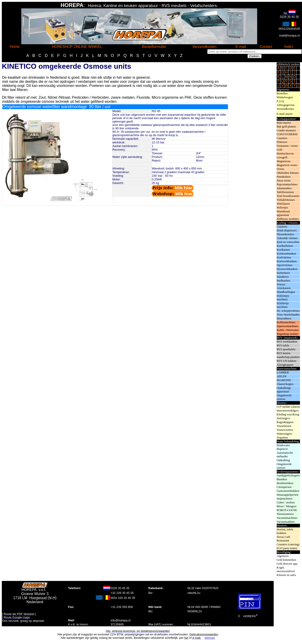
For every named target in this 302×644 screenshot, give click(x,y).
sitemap (210, 638)
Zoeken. (254, 56)
